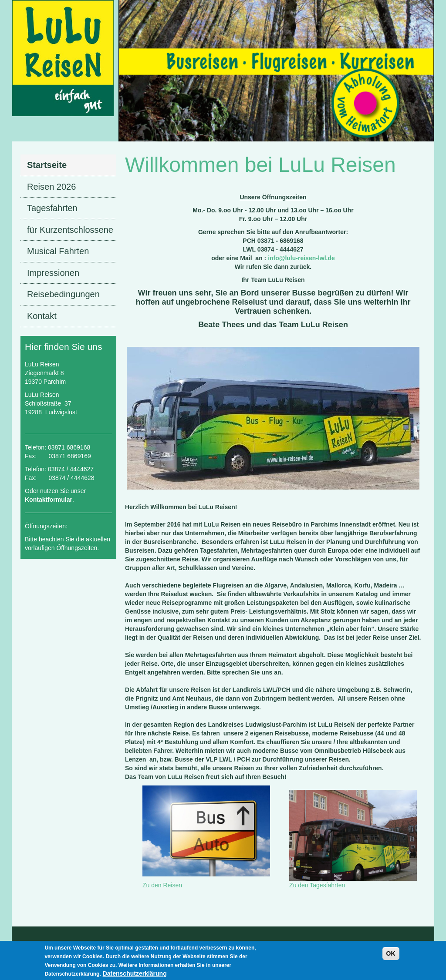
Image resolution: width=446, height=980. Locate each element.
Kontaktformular (49, 500)
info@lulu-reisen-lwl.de (301, 258)
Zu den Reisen (162, 885)
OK (391, 957)
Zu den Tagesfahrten (317, 885)
